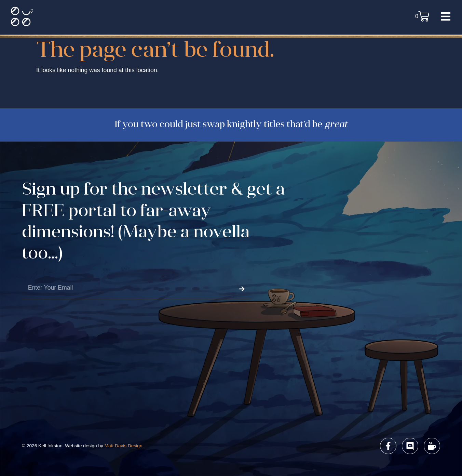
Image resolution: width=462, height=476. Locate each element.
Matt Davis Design (124, 446)
